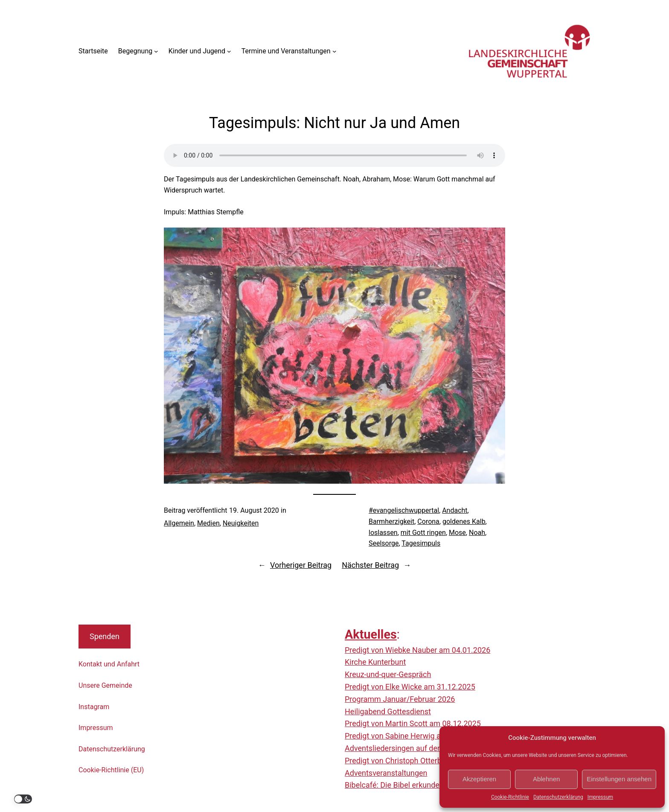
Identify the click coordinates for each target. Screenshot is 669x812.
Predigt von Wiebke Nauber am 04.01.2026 (417, 650)
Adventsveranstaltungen (386, 773)
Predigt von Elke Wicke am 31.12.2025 (410, 687)
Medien (208, 523)
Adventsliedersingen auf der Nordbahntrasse (421, 748)
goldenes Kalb (464, 521)
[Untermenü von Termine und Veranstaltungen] (334, 51)
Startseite (93, 51)
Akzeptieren (479, 779)
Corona (428, 521)
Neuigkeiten (241, 523)
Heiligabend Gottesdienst (388, 711)
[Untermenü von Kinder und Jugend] (229, 51)
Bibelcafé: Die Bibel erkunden (394, 785)
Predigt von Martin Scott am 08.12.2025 (413, 723)
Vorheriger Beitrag (301, 565)
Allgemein (179, 523)
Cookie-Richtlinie (510, 797)
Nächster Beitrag (370, 565)
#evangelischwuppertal (404, 510)
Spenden (105, 636)
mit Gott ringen (423, 533)
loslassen (383, 533)
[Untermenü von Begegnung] (156, 51)
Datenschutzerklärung (558, 797)
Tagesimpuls (421, 543)
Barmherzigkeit (391, 521)
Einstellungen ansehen (619, 779)
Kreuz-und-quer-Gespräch (388, 674)
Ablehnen (546, 779)
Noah (477, 533)
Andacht (455, 510)
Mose (457, 533)
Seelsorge (384, 543)
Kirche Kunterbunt (375, 662)
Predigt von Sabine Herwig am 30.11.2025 (416, 736)
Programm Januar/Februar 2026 (400, 699)
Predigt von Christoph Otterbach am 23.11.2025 (426, 761)
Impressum (600, 797)
